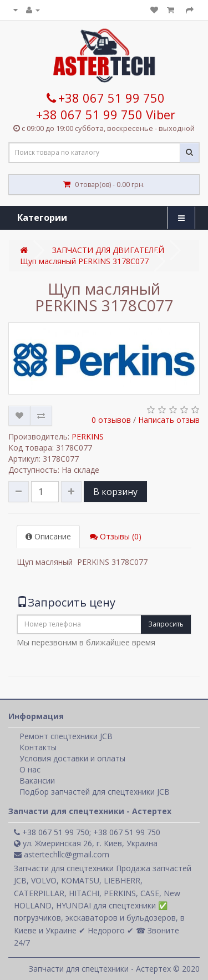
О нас (30, 769)
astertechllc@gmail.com (62, 854)
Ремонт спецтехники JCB (66, 736)
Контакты (38, 747)
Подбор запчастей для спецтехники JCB (95, 792)
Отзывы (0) (116, 536)
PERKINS (88, 436)
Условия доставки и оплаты (72, 758)
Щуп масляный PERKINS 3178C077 (84, 261)
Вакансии (37, 781)
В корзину (115, 492)
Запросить (166, 624)
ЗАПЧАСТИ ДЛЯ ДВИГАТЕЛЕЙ (108, 250)
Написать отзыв (169, 420)
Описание (48, 536)
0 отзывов (111, 420)
